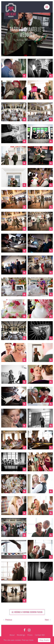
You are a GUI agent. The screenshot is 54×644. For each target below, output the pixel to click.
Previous (9, 620)
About (12, 635)
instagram (29, 630)
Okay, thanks (44, 640)
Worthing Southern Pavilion (27, 40)
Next (47, 620)
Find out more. (28, 640)
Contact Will (40, 635)
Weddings (21, 635)
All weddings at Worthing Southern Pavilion (27, 612)
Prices (30, 635)
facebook (25, 630)
